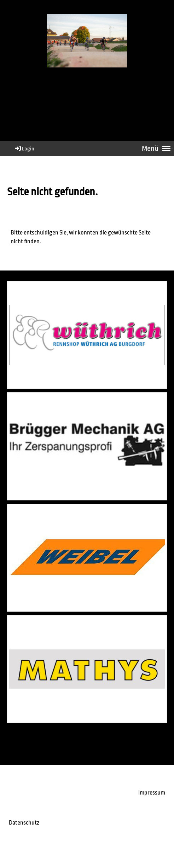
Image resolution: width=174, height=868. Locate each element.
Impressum (152, 793)
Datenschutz (24, 823)
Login (24, 149)
